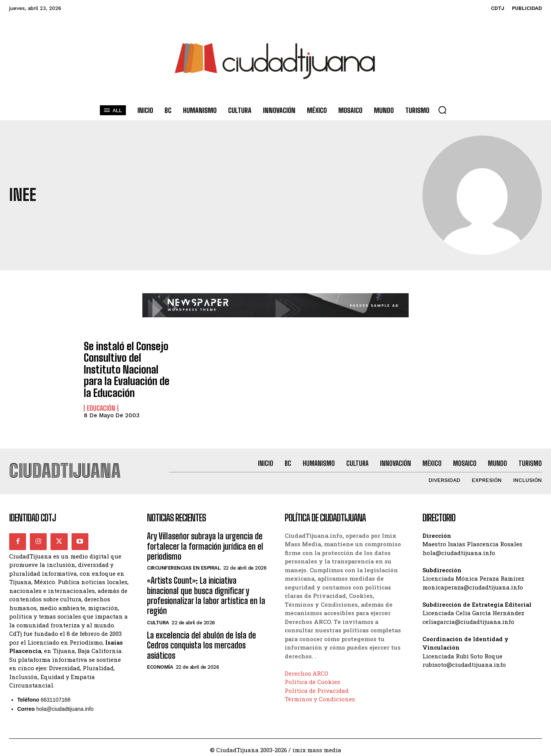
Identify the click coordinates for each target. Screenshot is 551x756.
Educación (101, 400)
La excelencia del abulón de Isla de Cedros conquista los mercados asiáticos (201, 640)
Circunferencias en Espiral (184, 563)
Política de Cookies (312, 677)
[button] (442, 110)
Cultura (158, 618)
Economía (160, 662)
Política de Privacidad (317, 686)
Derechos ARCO (306, 668)
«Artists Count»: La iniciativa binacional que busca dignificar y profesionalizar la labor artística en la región (206, 591)
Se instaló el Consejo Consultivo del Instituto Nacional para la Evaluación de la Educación (126, 366)
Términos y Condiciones (320, 694)
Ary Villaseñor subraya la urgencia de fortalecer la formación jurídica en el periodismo (205, 541)
